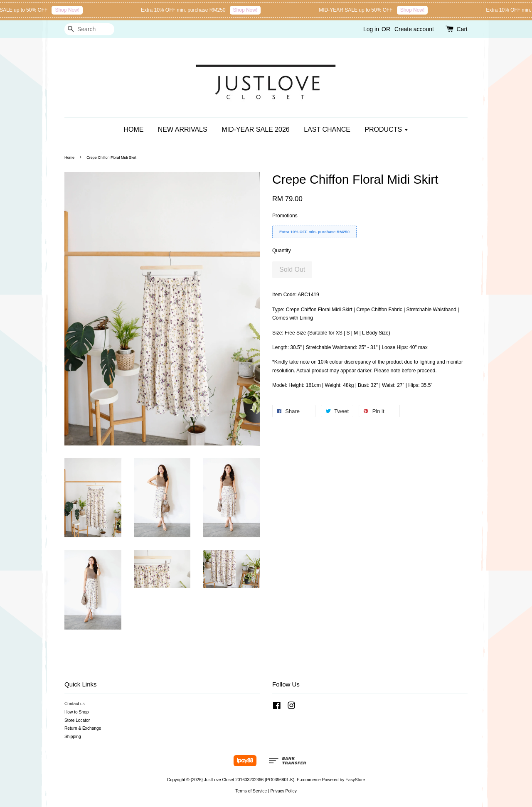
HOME (133, 129)
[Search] (89, 29)
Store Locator (77, 720)
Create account (414, 29)
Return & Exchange (83, 728)
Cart (462, 29)
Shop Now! (70, 10)
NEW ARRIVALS (183, 129)
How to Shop (76, 712)
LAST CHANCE (327, 129)
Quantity (282, 251)
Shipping (73, 737)
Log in (371, 29)
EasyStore (355, 780)
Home (69, 157)
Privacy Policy (283, 791)
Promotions (285, 216)
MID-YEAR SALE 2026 (256, 129)
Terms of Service (251, 791)
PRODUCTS (386, 129)
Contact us (75, 704)
